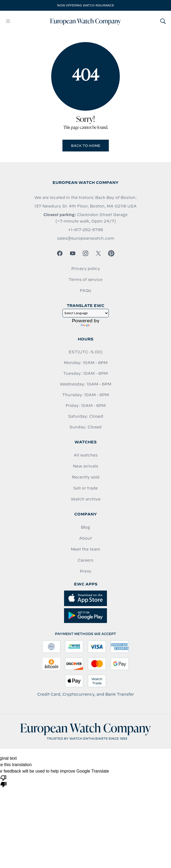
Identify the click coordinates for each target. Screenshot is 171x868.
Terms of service (85, 280)
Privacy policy (86, 269)
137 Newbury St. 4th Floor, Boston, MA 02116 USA (85, 206)
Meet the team (85, 549)
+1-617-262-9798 (85, 230)
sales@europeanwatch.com (86, 238)
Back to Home (86, 146)
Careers (85, 560)
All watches (86, 455)
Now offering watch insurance (86, 5)
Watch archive (86, 499)
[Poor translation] (3, 781)
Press (85, 571)
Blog (85, 527)
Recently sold (86, 477)
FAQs (85, 291)
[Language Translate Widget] (86, 313)
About (85, 538)
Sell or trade (85, 488)
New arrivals (85, 466)
